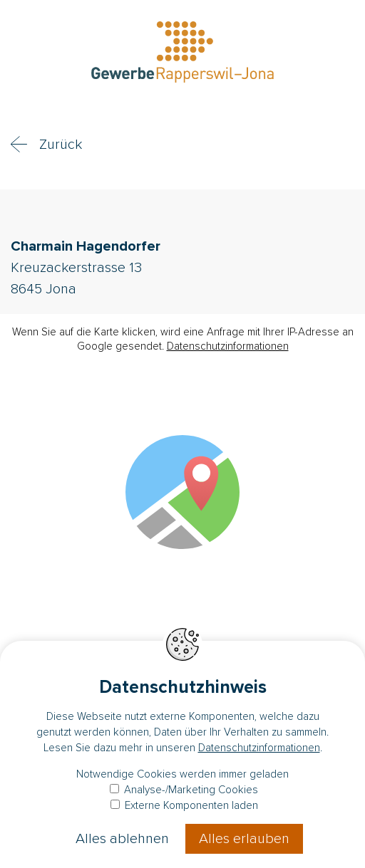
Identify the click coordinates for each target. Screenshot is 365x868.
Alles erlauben (244, 839)
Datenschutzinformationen (228, 346)
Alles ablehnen (122, 839)
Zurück (61, 145)
